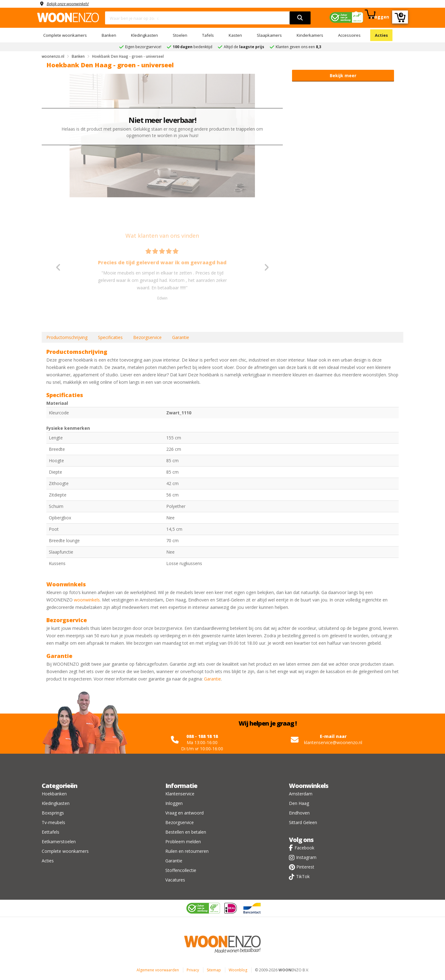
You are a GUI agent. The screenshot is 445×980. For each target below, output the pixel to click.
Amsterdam (301, 794)
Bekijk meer (343, 75)
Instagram (306, 857)
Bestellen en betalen (186, 832)
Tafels (208, 35)
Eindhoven (299, 813)
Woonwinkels (309, 786)
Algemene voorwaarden (158, 970)
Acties (381, 35)
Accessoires (349, 35)
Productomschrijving (67, 337)
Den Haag (299, 803)
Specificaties (110, 337)
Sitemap (214, 970)
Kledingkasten (144, 35)
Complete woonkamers (65, 35)
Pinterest (305, 867)
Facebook (304, 848)
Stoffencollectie (181, 870)
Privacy (193, 970)
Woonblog (238, 970)
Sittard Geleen (303, 822)
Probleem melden (183, 842)
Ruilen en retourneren (187, 851)
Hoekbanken (54, 794)
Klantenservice (180, 794)
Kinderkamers (310, 35)
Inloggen (174, 803)
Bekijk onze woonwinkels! (71, 4)
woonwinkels (87, 600)
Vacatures (175, 880)
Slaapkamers (269, 35)
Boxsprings (53, 813)
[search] (300, 18)
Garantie (181, 337)
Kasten (235, 35)
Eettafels (51, 832)
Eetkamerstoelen (59, 842)
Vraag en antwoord (184, 813)
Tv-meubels (53, 822)
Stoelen (180, 35)
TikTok (303, 876)
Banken (109, 35)
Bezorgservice (147, 337)
